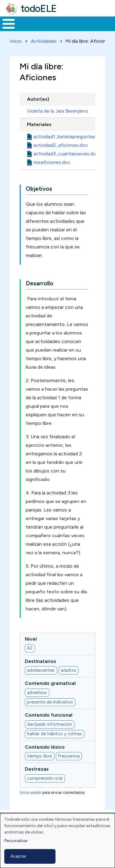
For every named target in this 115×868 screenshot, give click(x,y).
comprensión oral (45, 778)
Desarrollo (40, 283)
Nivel (31, 639)
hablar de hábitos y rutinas (54, 734)
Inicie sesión (31, 792)
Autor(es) (38, 99)
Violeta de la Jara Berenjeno (57, 111)
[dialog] (57, 841)
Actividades (44, 41)
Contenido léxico (45, 747)
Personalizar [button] (16, 841)
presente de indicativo (50, 702)
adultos (69, 670)
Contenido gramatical (50, 683)
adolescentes (41, 670)
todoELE (39, 9)
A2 (30, 648)
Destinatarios (40, 661)
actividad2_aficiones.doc (61, 145)
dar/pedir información (50, 724)
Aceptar (18, 856)
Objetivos (39, 189)
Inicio (16, 41)
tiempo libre (39, 756)
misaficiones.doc (52, 162)
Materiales (39, 124)
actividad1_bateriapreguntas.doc (69, 137)
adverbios (37, 693)
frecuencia (69, 756)
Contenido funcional (49, 715)
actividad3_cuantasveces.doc (66, 154)
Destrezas (37, 769)
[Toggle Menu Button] (9, 24)
